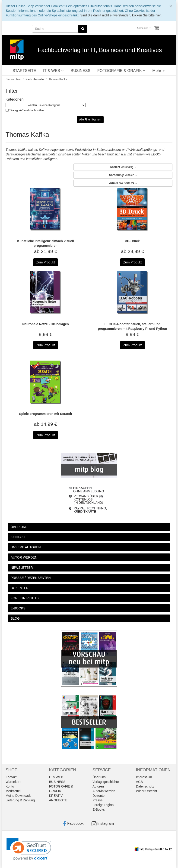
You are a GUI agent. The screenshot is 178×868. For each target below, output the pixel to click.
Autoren (98, 786)
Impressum (144, 777)
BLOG (15, 618)
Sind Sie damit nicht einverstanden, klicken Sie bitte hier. (121, 15)
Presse (98, 800)
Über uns (99, 777)
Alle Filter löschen (90, 120)
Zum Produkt (45, 262)
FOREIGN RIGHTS (25, 598)
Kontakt (11, 777)
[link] (29, 849)
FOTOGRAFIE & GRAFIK (121, 71)
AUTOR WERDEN (24, 557)
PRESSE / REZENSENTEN (31, 578)
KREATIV (56, 796)
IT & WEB (53, 71)
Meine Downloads (18, 796)
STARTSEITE (24, 71)
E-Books (99, 809)
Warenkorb (13, 782)
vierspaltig (123, 167)
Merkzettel (13, 791)
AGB (140, 782)
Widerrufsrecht (147, 791)
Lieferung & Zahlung (20, 800)
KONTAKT (18, 537)
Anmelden (144, 28)
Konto (10, 786)
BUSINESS (81, 71)
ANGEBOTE (58, 800)
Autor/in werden (104, 791)
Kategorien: (15, 99)
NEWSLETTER (22, 568)
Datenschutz (145, 786)
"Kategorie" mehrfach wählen (27, 110)
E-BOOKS (18, 608)
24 (123, 183)
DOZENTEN (20, 588)
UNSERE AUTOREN (26, 547)
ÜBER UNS (19, 527)
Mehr (158, 71)
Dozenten (99, 796)
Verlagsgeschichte (106, 782)
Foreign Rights (103, 805)
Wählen (123, 175)
